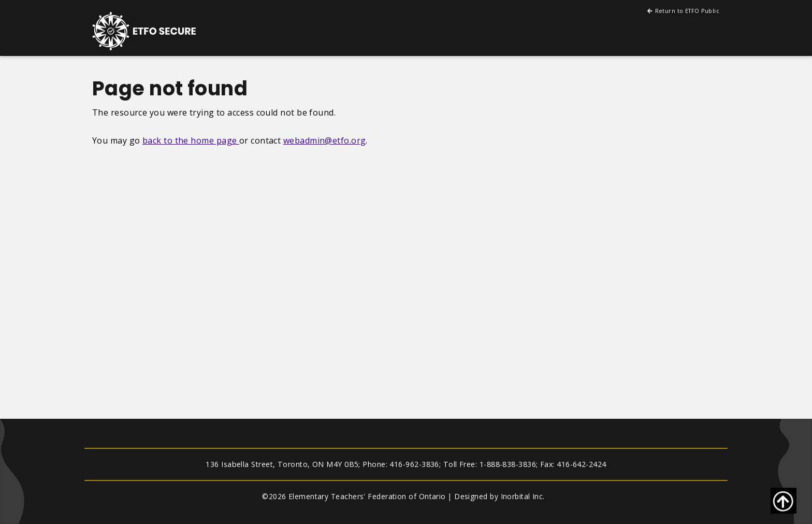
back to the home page (191, 140)
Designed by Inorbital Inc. (499, 496)
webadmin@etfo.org (325, 140)
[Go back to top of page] (784, 501)
